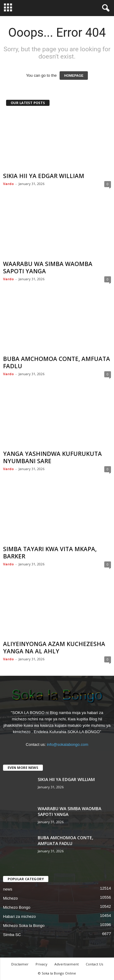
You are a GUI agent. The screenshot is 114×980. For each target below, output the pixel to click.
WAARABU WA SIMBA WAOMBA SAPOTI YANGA (48, 268)
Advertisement (67, 964)
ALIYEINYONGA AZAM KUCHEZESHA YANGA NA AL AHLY (54, 648)
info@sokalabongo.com (67, 744)
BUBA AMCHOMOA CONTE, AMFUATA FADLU (57, 362)
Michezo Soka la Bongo (24, 926)
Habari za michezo (19, 916)
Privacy (41, 964)
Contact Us (94, 964)
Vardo (8, 184)
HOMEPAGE (74, 76)
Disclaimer (20, 964)
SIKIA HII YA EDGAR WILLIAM (44, 176)
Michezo (10, 898)
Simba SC (12, 935)
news (8, 889)
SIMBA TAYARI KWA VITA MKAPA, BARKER (50, 553)
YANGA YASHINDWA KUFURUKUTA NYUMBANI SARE (52, 457)
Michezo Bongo (17, 907)
